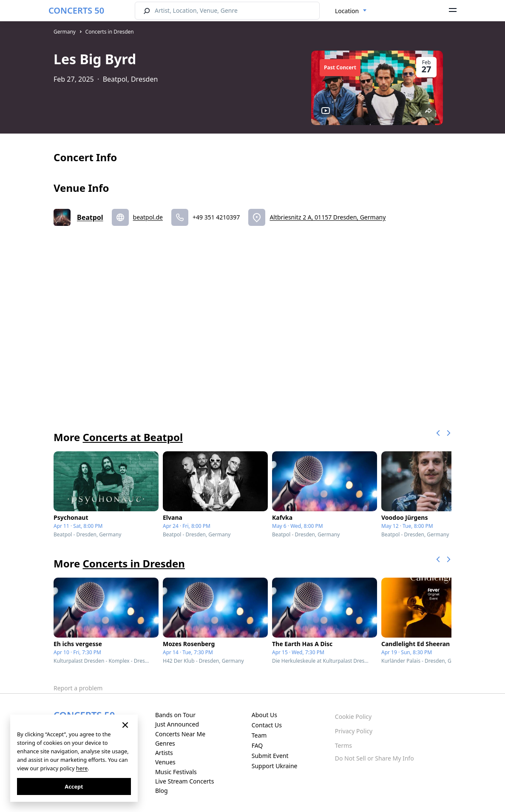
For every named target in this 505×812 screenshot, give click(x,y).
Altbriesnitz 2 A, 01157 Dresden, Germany (328, 217)
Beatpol (90, 217)
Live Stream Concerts (184, 781)
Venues (165, 762)
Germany (65, 32)
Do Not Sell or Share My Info (374, 758)
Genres (165, 743)
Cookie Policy (353, 717)
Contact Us (267, 725)
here (82, 768)
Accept (74, 786)
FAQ (257, 745)
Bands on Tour (175, 715)
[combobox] (351, 11)
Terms (343, 745)
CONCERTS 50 (76, 10)
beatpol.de (148, 217)
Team (259, 735)
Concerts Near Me (180, 734)
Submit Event (270, 756)
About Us (264, 715)
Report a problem (78, 688)
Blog (162, 791)
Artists (164, 753)
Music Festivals (176, 772)
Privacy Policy (354, 731)
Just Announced (177, 724)
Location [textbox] (347, 11)
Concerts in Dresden (110, 32)
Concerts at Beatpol (133, 437)
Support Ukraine (275, 766)
